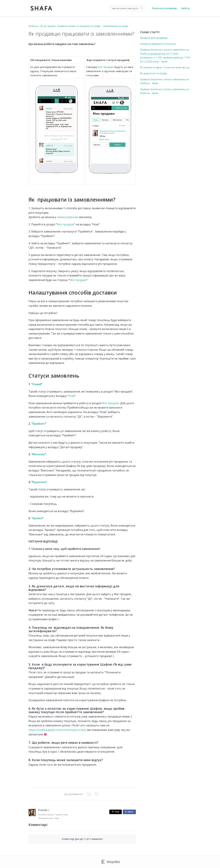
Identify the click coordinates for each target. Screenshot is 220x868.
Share (130, 812)
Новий (37, 384)
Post (116, 812)
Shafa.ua (33, 26)
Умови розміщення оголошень (158, 44)
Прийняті (39, 424)
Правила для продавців (154, 38)
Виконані (39, 454)
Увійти (185, 8)
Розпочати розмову (164, 8)
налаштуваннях (68, 217)
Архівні (37, 518)
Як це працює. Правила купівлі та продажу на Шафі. (71, 26)
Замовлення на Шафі (115, 26)
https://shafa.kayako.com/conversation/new (57, 730)
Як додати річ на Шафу (153, 73)
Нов (71, 396)
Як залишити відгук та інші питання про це (165, 67)
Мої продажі (106, 67)
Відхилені (39, 482)
